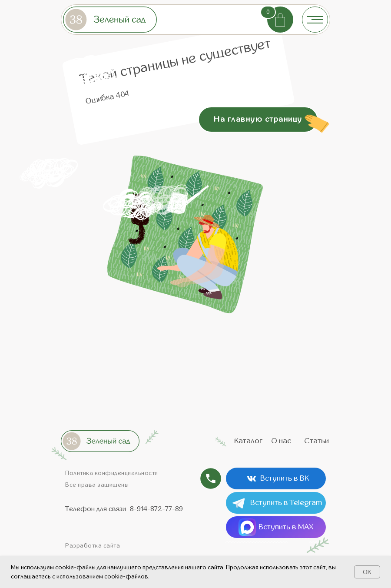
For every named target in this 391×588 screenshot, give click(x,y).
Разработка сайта (93, 546)
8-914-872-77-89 (156, 509)
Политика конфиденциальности (112, 473)
